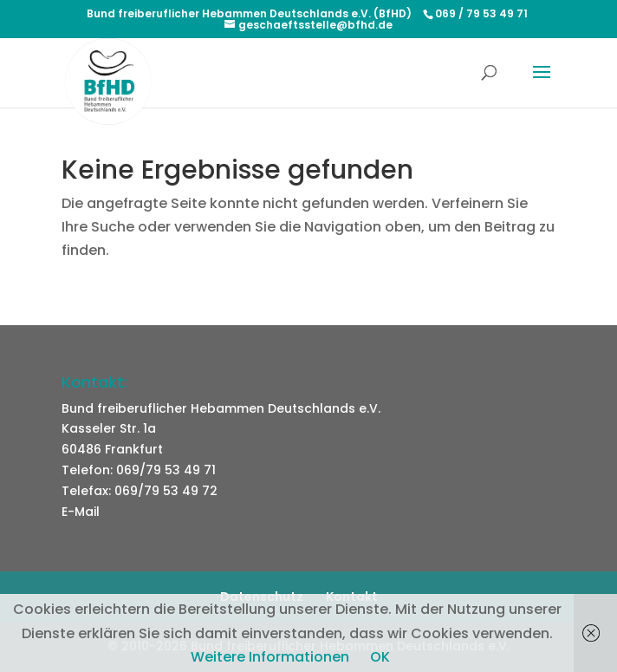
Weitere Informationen (270, 657)
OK (380, 657)
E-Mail (81, 512)
